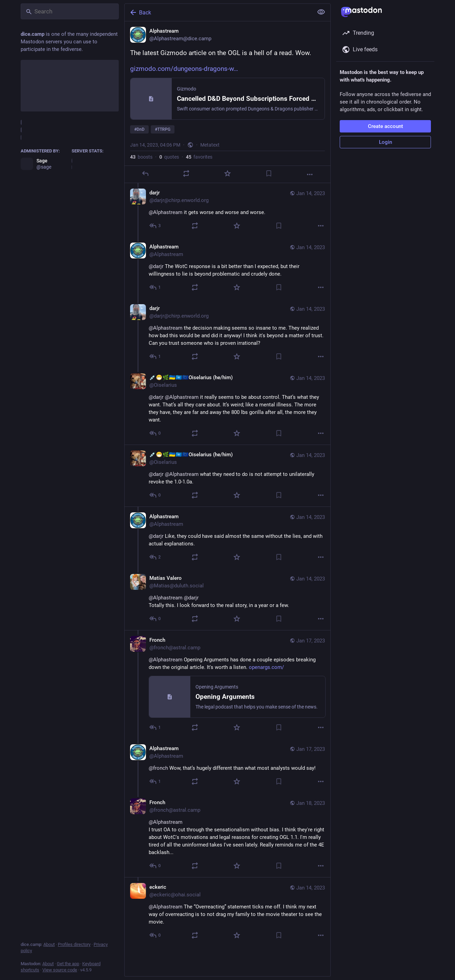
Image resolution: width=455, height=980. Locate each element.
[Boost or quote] (186, 173)
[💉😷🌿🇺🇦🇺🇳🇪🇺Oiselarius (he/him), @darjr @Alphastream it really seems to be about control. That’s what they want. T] (227, 406)
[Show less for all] (321, 12)
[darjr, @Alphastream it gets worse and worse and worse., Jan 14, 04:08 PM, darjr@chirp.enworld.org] (227, 210)
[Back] (218, 12)
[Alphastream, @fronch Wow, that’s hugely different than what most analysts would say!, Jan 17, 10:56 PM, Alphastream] (227, 766)
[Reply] (145, 173)
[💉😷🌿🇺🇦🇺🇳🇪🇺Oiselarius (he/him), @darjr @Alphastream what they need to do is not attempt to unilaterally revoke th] (227, 476)
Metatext (210, 145)
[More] (310, 174)
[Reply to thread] (155, 226)
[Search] (70, 11)
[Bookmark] (269, 173)
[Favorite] (227, 173)
